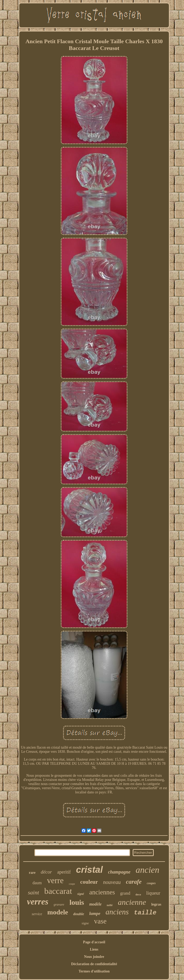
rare (32, 873)
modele (58, 912)
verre (55, 880)
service (37, 914)
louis (77, 902)
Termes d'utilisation (94, 971)
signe (85, 923)
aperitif (64, 872)
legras (156, 904)
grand (125, 893)
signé (81, 894)
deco (138, 894)
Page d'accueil (94, 942)
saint (33, 892)
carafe (134, 882)
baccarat (58, 891)
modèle (95, 904)
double (79, 914)
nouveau (112, 882)
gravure (59, 904)
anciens (117, 912)
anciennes (102, 892)
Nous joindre (94, 957)
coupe (72, 884)
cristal (89, 870)
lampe (95, 913)
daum (37, 883)
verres (38, 902)
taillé (110, 905)
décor (46, 872)
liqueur (153, 893)
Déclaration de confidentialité (94, 964)
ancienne (132, 902)
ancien (148, 870)
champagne (119, 872)
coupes (151, 883)
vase (100, 921)
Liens (94, 949)
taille (145, 913)
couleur (89, 882)
